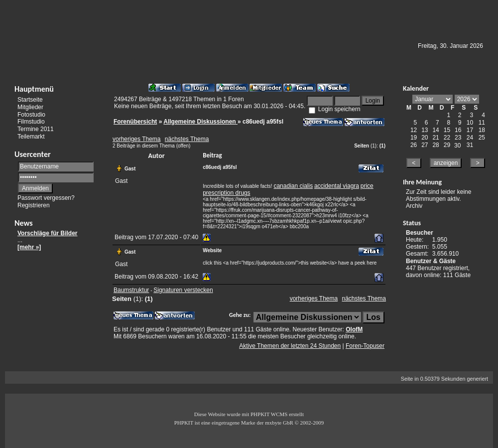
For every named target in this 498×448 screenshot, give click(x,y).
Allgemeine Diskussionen (200, 122)
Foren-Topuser (365, 346)
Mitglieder (30, 107)
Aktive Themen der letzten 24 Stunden (290, 346)
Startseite (30, 100)
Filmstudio (31, 122)
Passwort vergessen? (46, 198)
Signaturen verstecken (183, 290)
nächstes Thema (187, 139)
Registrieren (34, 205)
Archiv (414, 206)
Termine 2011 (36, 129)
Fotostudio (31, 114)
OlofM (354, 329)
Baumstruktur (131, 290)
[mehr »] (29, 247)
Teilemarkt (31, 137)
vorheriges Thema (137, 139)
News (24, 223)
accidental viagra (337, 186)
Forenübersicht (135, 122)
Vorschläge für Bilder (47, 233)
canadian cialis (293, 186)
